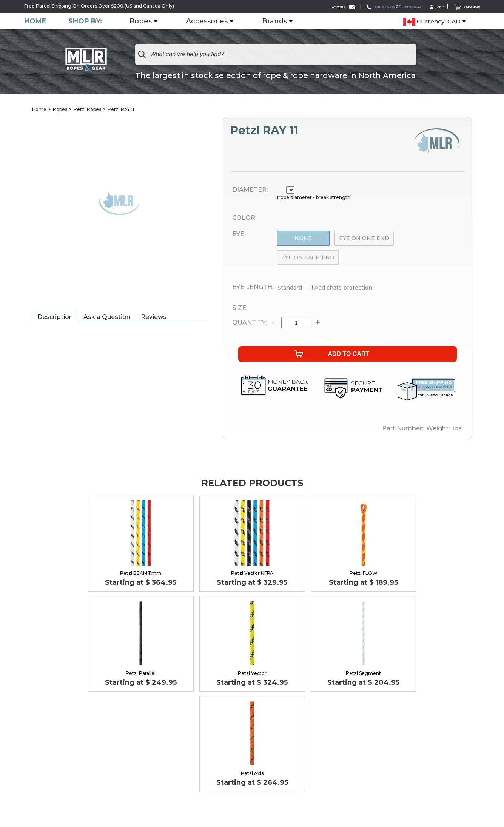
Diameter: (250, 190)
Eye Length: (253, 288)
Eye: (239, 234)
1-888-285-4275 (334, 6)
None (303, 239)
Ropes (158, 21)
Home (35, 21)
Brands (292, 21)
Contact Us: (282, 6)
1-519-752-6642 (381, 6)
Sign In (418, 6)
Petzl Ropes (87, 109)
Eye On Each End (308, 257)
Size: (240, 308)
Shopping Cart (460, 6)
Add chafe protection (343, 288)
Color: (244, 218)
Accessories (225, 21)
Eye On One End (364, 239)
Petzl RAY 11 (121, 109)
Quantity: (245, 323)
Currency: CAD (432, 21)
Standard (290, 288)
